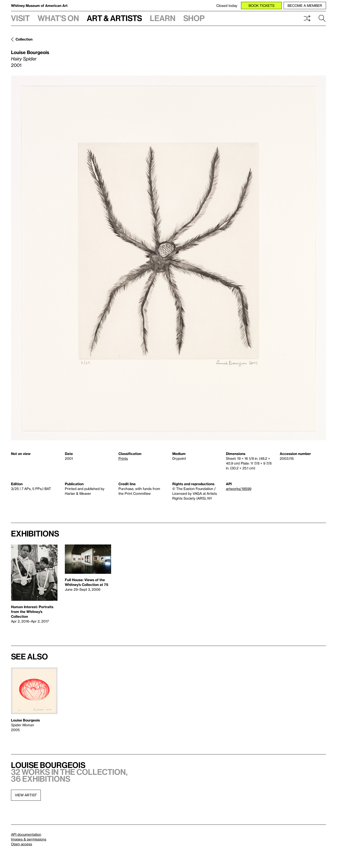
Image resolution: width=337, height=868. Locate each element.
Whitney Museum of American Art (39, 5)
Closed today (227, 5)
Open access (22, 844)
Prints (123, 458)
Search (322, 18)
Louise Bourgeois (30, 52)
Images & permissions (29, 839)
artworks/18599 (239, 489)
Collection (24, 39)
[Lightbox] (168, 258)
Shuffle (307, 18)
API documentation (26, 834)
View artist (26, 795)
